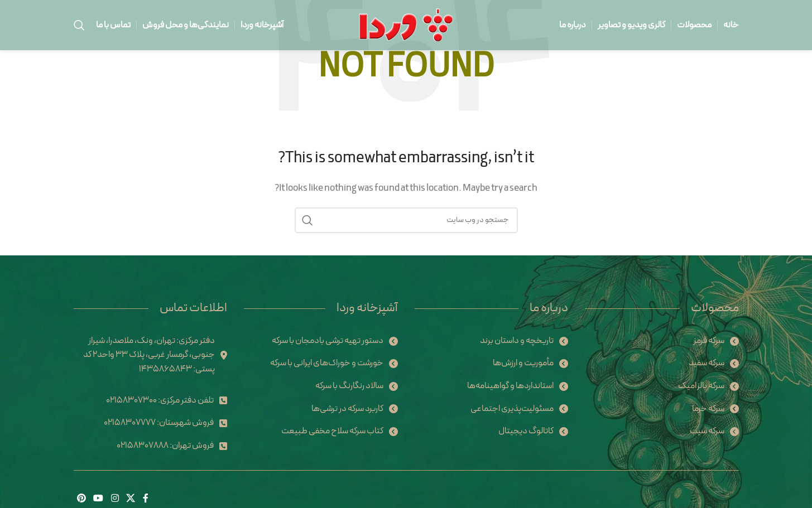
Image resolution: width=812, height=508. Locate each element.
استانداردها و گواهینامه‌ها (510, 386)
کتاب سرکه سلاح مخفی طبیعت (332, 431)
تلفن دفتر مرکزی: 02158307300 (160, 400)
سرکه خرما (708, 409)
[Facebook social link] (146, 499)
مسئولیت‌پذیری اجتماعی (512, 409)
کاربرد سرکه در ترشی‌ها (347, 409)
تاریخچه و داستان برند (517, 341)
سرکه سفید (707, 363)
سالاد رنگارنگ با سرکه (349, 386)
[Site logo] (406, 25)
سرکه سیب (707, 431)
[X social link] (130, 499)
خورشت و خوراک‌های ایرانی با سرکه (327, 363)
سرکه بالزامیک (701, 386)
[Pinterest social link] (82, 499)
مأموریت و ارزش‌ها (523, 363)
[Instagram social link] (115, 499)
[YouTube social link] (99, 499)
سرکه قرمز (709, 341)
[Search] (79, 25)
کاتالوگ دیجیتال (526, 431)
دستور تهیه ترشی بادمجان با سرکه (328, 341)
